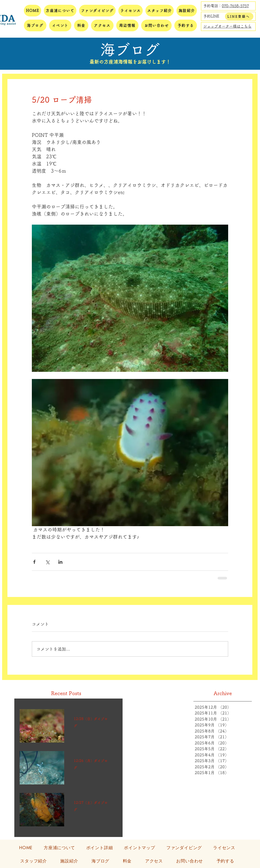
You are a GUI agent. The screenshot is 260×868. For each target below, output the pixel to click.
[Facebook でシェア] (34, 562)
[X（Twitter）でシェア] (47, 562)
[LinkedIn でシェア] (60, 562)
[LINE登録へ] (239, 16)
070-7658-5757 (235, 6)
